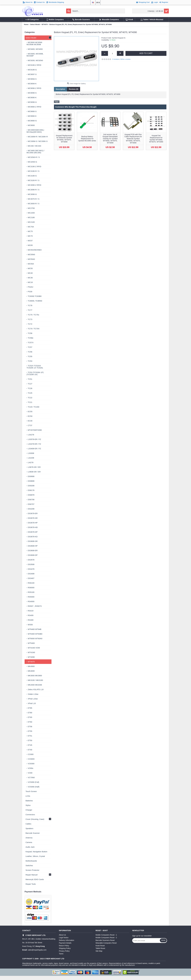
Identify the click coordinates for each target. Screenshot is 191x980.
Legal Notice (64, 938)
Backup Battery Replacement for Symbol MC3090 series (87, 139)
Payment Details (65, 943)
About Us (62, 935)
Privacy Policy (64, 951)
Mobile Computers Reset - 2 (106, 938)
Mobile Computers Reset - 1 (106, 935)
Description (60, 89)
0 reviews (116, 59)
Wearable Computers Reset (106, 943)
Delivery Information (67, 940)
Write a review (125, 59)
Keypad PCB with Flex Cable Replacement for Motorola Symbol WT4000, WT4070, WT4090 (133, 139)
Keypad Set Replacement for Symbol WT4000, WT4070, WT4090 (156, 139)
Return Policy (64, 946)
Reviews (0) (74, 89)
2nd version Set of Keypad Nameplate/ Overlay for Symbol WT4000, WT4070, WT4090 (110, 139)
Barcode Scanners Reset (105, 940)
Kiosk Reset (100, 946)
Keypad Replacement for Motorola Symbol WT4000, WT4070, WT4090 (64, 139)
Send (163, 940)
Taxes (61, 954)
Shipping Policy (65, 948)
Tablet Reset (100, 948)
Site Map (99, 951)
